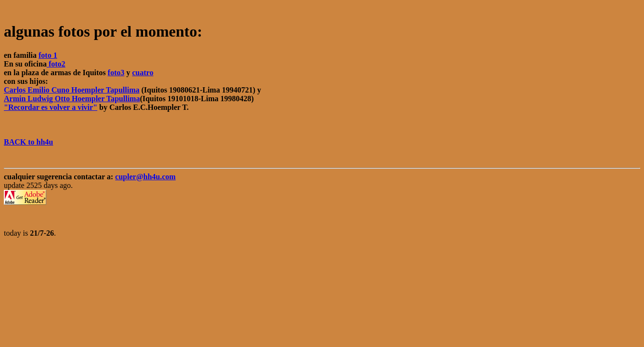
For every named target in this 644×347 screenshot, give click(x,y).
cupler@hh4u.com (145, 177)
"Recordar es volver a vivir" (51, 107)
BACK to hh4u (28, 142)
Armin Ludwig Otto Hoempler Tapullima (72, 99)
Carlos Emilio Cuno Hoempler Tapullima (72, 90)
